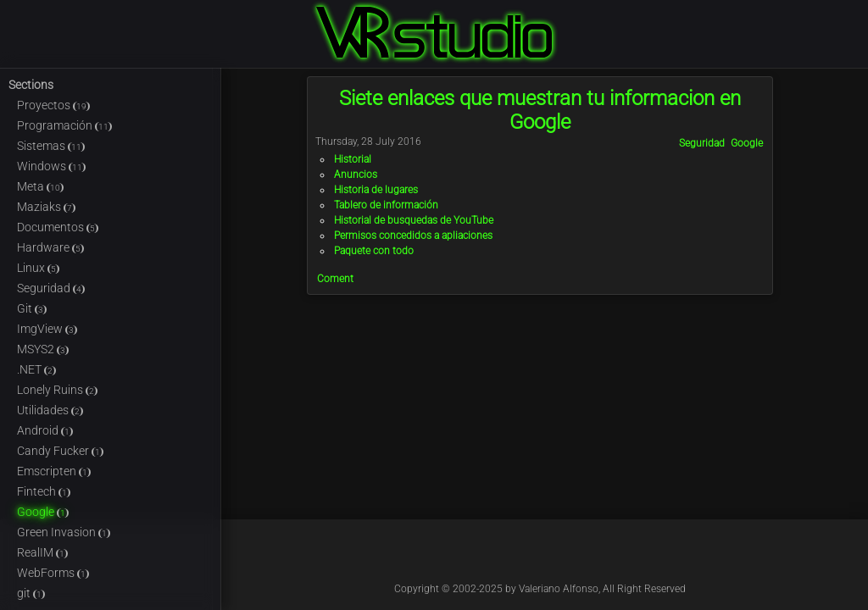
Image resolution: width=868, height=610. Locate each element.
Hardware (50, 247)
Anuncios (356, 175)
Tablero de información (386, 205)
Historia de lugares (376, 190)
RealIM (42, 552)
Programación (64, 125)
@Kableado (503, 557)
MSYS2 (43, 349)
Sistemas (51, 146)
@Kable (577, 557)
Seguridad (51, 288)
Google (43, 512)
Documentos (58, 227)
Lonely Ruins (57, 390)
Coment (335, 279)
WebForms (53, 573)
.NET (36, 369)
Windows (51, 166)
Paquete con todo (374, 251)
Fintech (44, 491)
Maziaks (46, 207)
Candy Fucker (60, 451)
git (31, 593)
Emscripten (54, 471)
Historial (353, 159)
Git (32, 308)
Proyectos (53, 105)
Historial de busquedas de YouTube (414, 220)
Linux (38, 268)
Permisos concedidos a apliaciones (413, 236)
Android (45, 430)
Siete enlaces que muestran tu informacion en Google (540, 110)
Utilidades (50, 410)
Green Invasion (64, 532)
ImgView (47, 329)
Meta (40, 186)
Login (858, 10)
